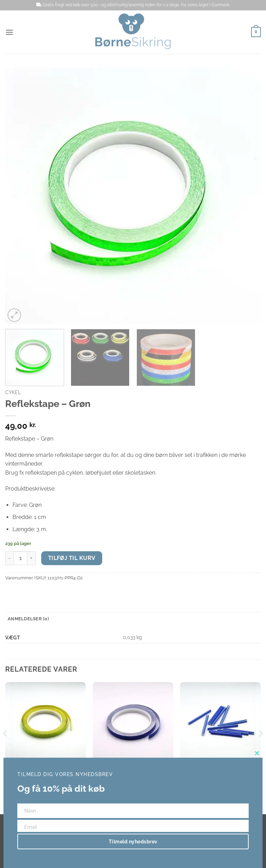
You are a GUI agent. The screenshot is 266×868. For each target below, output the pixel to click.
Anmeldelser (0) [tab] (28, 619)
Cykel (13, 392)
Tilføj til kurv (72, 558)
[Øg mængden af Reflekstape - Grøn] (32, 558)
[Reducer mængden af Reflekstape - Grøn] (9, 558)
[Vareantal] (20, 558)
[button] (9, 32)
